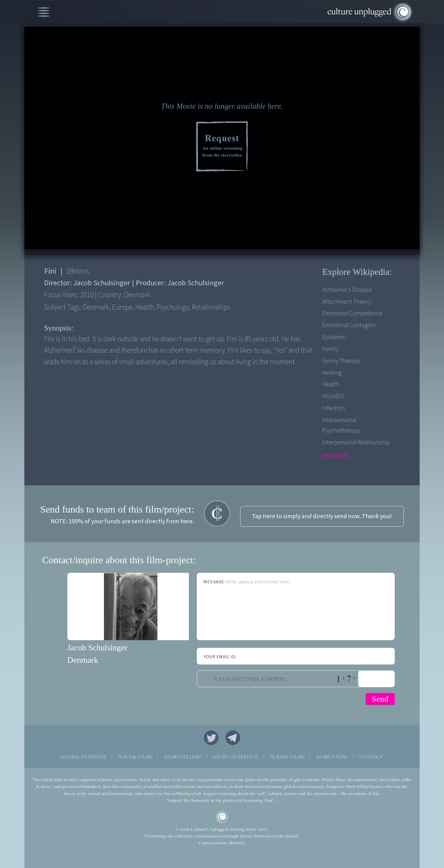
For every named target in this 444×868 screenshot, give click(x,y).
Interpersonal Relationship (356, 442)
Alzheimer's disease (347, 290)
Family (330, 349)
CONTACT (371, 757)
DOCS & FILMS (135, 757)
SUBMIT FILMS (287, 757)
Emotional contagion (349, 325)
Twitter (211, 738)
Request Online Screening (222, 147)
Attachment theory (347, 302)
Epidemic (334, 337)
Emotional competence (352, 313)
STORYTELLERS (183, 757)
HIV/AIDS (333, 396)
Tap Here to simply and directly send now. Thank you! (322, 516)
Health (331, 384)
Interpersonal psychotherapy (341, 425)
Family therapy (341, 361)
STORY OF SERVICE (236, 757)
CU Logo (222, 817)
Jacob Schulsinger (97, 648)
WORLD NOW (332, 757)
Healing (332, 373)
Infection (334, 408)
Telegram (233, 738)
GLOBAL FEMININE (84, 757)
